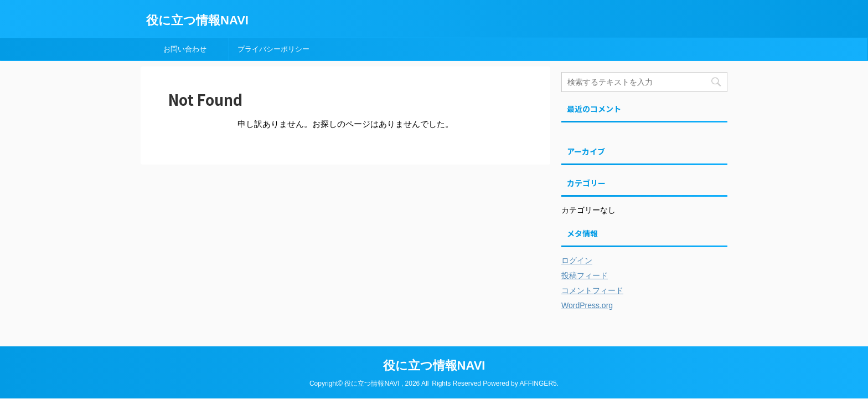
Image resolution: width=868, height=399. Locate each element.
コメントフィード (592, 290)
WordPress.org (587, 305)
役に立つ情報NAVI (197, 20)
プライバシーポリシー (273, 49)
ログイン (577, 260)
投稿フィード (585, 275)
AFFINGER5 (538, 383)
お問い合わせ (185, 49)
